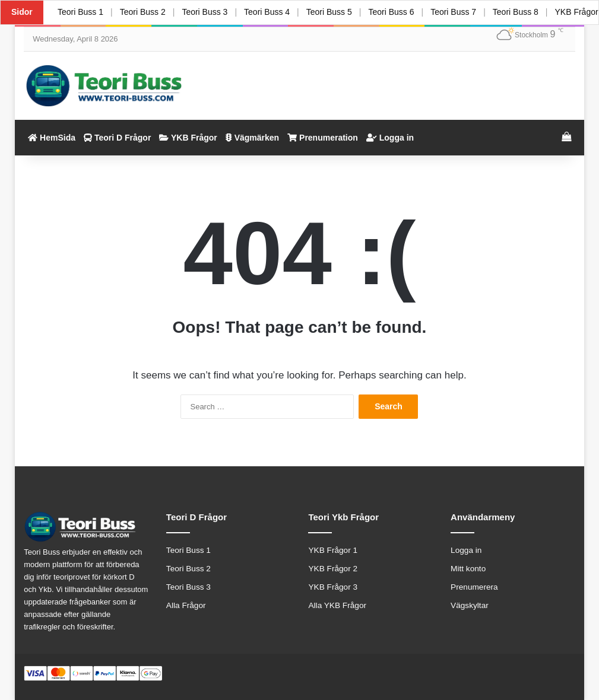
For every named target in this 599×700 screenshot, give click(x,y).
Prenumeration (323, 138)
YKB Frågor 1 (333, 550)
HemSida (52, 138)
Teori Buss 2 (142, 12)
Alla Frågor (186, 605)
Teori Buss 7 (453, 12)
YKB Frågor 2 (333, 569)
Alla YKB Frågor (337, 605)
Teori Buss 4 (267, 12)
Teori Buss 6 (391, 12)
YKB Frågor (188, 138)
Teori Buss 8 (516, 12)
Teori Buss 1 (80, 12)
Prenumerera (474, 587)
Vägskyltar (470, 605)
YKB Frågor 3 (333, 587)
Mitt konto (468, 569)
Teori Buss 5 (329, 12)
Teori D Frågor (117, 138)
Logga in (390, 138)
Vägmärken (252, 138)
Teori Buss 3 (205, 12)
